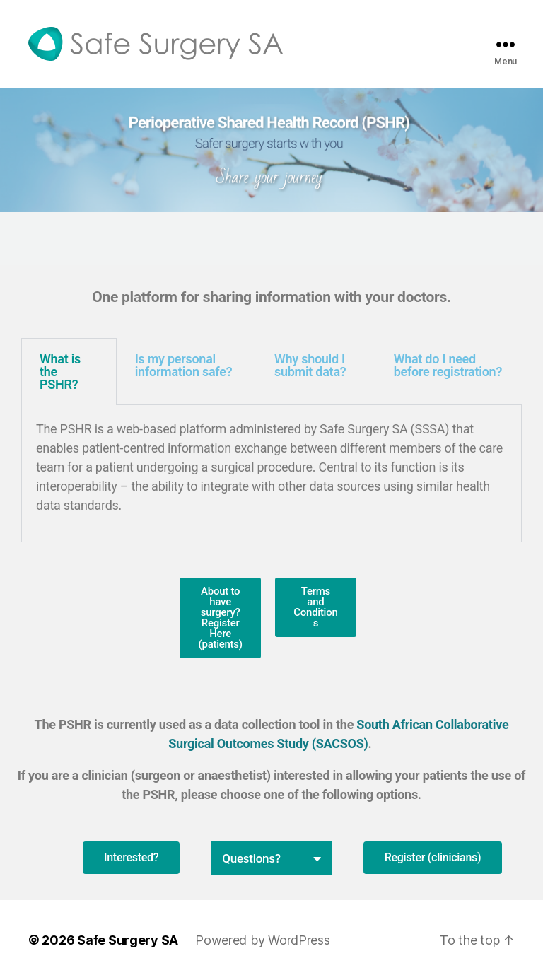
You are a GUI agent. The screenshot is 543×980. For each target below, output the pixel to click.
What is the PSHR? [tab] (60, 372)
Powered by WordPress (263, 940)
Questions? (251, 858)
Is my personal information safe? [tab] (184, 365)
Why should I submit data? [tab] (310, 365)
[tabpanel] (271, 474)
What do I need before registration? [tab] (448, 365)
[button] (271, 858)
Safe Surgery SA (128, 940)
